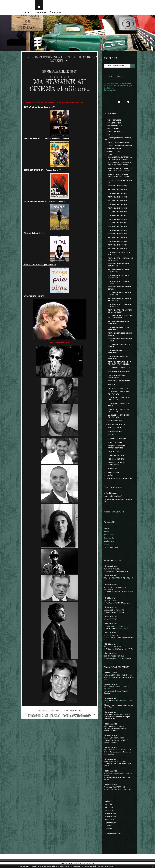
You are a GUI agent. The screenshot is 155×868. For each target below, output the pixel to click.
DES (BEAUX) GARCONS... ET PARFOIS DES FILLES (118, 449)
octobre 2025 (110, 822)
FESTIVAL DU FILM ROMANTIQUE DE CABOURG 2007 (120, 313)
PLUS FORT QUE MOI (112, 571)
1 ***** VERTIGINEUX (113, 123)
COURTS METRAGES (113, 152)
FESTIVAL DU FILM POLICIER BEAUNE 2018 (118, 278)
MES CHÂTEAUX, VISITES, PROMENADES (117, 466)
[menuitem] (27, 13)
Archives (41, 13)
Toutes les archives (112, 836)
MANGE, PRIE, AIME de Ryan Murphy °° (40, 265)
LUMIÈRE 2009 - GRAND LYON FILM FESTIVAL (119, 407)
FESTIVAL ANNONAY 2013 (117, 209)
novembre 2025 (111, 819)
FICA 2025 (112, 387)
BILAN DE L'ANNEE (53, 711)
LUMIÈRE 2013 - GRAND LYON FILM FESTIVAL (119, 412)
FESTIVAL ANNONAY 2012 (117, 205)
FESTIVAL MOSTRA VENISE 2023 (120, 373)
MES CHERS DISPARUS (116, 461)
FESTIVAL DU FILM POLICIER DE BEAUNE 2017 (120, 307)
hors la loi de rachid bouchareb (40, 715)
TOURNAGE (112, 471)
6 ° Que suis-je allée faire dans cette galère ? (118, 139)
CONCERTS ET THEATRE (117, 441)
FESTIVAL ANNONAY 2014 (117, 213)
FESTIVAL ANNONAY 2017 (117, 224)
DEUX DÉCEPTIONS (112, 622)
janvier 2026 (109, 813)
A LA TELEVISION (114, 430)
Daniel (106, 703)
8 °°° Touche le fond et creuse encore (119, 146)
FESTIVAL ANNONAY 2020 (117, 235)
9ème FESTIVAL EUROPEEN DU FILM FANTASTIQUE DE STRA (120, 176)
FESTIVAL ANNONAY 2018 (117, 227)
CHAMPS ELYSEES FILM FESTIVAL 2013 (120, 182)
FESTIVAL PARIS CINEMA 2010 (119, 383)
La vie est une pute (113, 475)
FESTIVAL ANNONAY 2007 (117, 187)
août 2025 (108, 828)
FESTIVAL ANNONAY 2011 (117, 201)
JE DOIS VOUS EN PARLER (115, 427)
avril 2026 (108, 804)
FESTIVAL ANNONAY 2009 (117, 194)
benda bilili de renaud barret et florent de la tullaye (75, 715)
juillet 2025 (109, 832)
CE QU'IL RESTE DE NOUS (114, 659)
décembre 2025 (110, 816)
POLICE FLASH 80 (111, 638)
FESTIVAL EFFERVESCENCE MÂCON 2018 (118, 353)
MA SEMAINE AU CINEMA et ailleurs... (60, 85)
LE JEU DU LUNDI (114, 454)
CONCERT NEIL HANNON (34, 296)
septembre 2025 (111, 825)
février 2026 (109, 810)
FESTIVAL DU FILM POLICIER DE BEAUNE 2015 (120, 295)
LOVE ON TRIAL (110, 603)
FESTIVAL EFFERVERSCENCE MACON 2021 (119, 324)
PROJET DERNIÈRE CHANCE (115, 649)
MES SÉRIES (110, 478)
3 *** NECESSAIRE (112, 129)
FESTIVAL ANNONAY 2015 (117, 216)
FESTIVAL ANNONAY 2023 (117, 242)
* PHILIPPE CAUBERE (113, 120)
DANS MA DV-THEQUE (116, 445)
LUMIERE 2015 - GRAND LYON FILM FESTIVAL (119, 395)
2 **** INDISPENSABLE (114, 126)
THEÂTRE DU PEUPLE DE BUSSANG (119, 481)
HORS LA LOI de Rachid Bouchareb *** (39, 107)
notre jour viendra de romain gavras (43, 716)
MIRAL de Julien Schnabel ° (35, 233)
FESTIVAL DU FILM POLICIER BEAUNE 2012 (118, 266)
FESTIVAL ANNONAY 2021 (117, 239)
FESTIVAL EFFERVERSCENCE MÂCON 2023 (119, 330)
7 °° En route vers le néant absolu (118, 143)
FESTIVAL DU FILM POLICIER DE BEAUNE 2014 (120, 289)
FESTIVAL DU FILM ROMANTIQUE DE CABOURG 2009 (120, 318)
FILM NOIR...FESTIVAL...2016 (118, 390)
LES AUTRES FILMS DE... (117, 458)
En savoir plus (109, 866)
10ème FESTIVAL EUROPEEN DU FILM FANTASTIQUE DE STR (120, 159)
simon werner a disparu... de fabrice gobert (75, 716)
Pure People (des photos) (113, 499)
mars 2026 (108, 807)
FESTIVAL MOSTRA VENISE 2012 (120, 370)
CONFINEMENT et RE (113, 149)
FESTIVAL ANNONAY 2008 (117, 190)
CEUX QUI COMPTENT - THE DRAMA (118, 581)
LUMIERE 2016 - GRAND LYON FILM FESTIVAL (119, 401)
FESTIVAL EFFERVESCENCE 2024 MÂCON (120, 342)
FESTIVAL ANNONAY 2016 (117, 220)
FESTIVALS (110, 155)
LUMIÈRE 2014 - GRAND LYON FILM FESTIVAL (119, 418)
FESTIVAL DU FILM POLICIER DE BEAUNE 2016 (120, 301)
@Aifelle (107, 776)
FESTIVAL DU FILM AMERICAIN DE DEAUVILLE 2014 (120, 260)
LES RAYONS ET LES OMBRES (115, 629)
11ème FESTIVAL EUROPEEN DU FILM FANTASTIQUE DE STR (120, 164)
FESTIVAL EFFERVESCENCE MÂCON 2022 (118, 359)
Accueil (27, 13)
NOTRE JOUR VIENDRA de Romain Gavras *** (42, 170)
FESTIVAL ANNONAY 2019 (117, 231)
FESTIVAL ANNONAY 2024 (117, 246)
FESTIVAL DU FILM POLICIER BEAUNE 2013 (118, 272)
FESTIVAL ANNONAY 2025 (117, 250)
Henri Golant (109, 544)
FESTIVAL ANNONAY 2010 (117, 198)
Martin (106, 678)
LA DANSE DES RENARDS (114, 612)
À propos (56, 13)
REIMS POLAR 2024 (115, 423)
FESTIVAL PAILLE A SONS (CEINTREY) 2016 (117, 378)
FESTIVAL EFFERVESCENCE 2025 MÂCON (120, 347)
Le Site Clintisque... (110, 496)
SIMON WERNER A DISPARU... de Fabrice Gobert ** (44, 202)
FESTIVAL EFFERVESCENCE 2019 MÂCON (120, 336)
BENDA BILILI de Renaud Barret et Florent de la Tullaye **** (48, 139)
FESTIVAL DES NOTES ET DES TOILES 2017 (119, 254)
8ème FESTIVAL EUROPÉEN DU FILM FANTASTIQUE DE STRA (120, 170)
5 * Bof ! (108, 135)
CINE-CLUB (112, 437)
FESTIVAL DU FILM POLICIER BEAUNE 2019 (118, 284)
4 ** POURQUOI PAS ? (113, 132)
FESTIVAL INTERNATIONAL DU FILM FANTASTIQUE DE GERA (119, 365)
